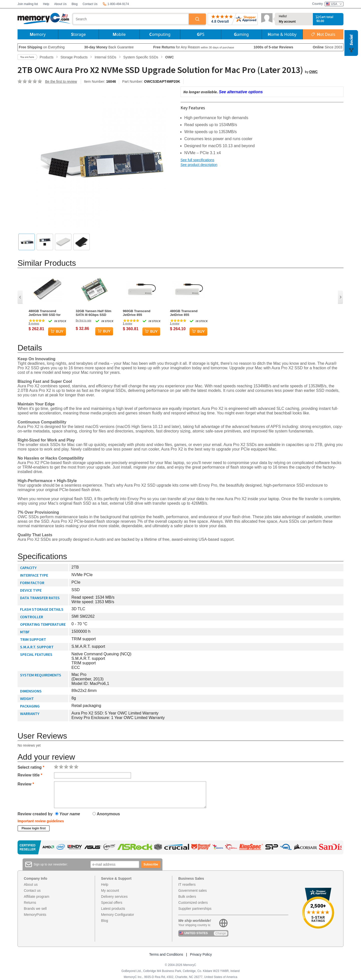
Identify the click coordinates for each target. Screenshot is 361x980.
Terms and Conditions (166, 954)
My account (287, 22)
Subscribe (151, 864)
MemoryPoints (35, 915)
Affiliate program (37, 897)
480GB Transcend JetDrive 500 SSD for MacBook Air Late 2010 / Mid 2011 (47, 313)
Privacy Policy (201, 954)
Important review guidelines (41, 821)
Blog (74, 4)
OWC (313, 72)
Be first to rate (83, 321)
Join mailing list (28, 4)
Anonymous (106, 814)
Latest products (113, 909)
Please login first (34, 828)
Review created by (35, 814)
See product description (199, 165)
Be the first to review (61, 81)
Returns (30, 903)
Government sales (193, 890)
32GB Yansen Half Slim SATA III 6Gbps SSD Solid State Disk (94, 313)
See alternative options (241, 92)
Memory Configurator (118, 915)
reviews (34, 324)
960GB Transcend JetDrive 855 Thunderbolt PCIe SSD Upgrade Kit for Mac (140, 313)
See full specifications (197, 160)
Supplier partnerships (195, 909)
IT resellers (187, 884)
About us (31, 884)
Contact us (32, 890)
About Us (60, 4)
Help (46, 4)
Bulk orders (187, 897)
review (127, 324)
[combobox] (131, 19)
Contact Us (90, 4)
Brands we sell (35, 909)
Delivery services (114, 897)
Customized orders (193, 903)
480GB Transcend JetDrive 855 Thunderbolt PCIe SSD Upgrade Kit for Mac (187, 313)
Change (221, 933)
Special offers (112, 903)
